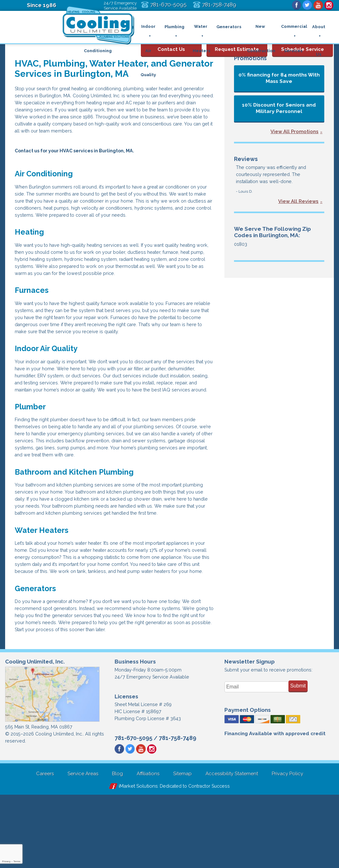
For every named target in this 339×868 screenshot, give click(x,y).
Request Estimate (237, 44)
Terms (17, 861)
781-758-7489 (178, 810)
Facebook (294, 5)
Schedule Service (303, 44)
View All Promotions (295, 132)
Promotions (250, 58)
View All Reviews (298, 204)
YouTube (317, 5)
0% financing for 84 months (279, 78)
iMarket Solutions (135, 859)
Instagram (328, 5)
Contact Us (171, 44)
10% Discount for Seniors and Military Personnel (279, 108)
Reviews (245, 159)
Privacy (6, 861)
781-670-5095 (133, 810)
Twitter (305, 5)
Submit (298, 756)
